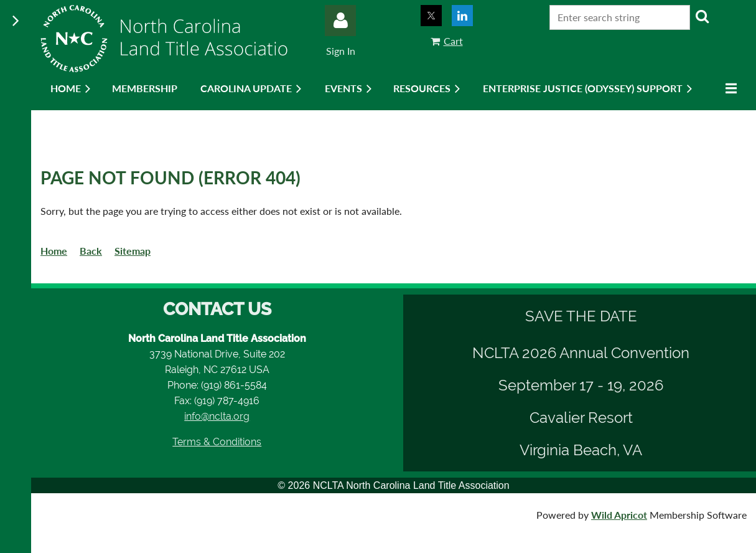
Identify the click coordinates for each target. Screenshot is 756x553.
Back (91, 251)
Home (54, 251)
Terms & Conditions (217, 442)
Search (702, 16)
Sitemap (133, 251)
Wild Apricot (619, 515)
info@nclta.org (217, 416)
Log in (340, 21)
